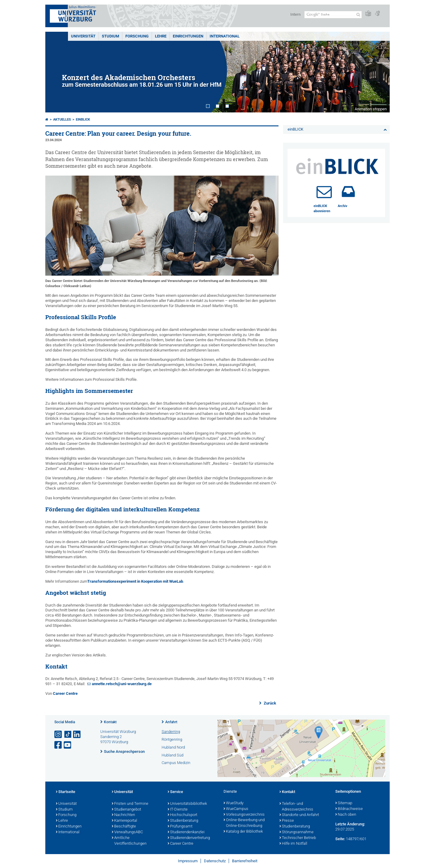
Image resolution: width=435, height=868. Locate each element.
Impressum (188, 861)
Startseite (66, 792)
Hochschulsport (182, 815)
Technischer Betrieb (298, 838)
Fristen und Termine (130, 804)
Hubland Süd (172, 755)
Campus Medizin (176, 763)
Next (379, 72)
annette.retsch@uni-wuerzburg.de (122, 684)
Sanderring (171, 732)
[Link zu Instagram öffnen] (59, 735)
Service (175, 792)
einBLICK (83, 120)
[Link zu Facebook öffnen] (59, 745)
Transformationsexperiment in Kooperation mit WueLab (135, 581)
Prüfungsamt (180, 827)
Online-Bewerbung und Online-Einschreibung (244, 823)
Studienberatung (183, 821)
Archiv (343, 206)
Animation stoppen (371, 109)
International (225, 36)
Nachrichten (123, 815)
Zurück (269, 703)
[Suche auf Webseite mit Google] (333, 15)
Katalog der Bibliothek (243, 832)
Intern (295, 14)
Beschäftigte (124, 827)
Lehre (161, 36)
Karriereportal (124, 821)
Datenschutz (215, 861)
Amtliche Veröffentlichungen (129, 841)
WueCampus (236, 809)
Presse (287, 821)
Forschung (137, 36)
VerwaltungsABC (127, 832)
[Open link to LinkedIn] (77, 735)
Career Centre (65, 693)
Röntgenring (172, 739)
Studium (110, 36)
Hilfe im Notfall (293, 844)
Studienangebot (126, 810)
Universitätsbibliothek (187, 804)
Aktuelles (62, 120)
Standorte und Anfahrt (299, 815)
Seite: (340, 839)
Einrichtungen (188, 36)
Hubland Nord (173, 747)
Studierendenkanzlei (186, 832)
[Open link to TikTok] (68, 735)
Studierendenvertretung (189, 838)
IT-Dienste (178, 810)
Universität (83, 36)
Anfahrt (171, 722)
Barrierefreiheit (245, 861)
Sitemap (344, 803)
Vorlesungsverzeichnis (244, 815)
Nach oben (346, 815)
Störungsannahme (296, 832)
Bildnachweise (349, 809)
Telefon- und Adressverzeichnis (296, 807)
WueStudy (234, 803)
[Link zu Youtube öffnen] (68, 745)
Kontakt (110, 722)
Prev (56, 72)
